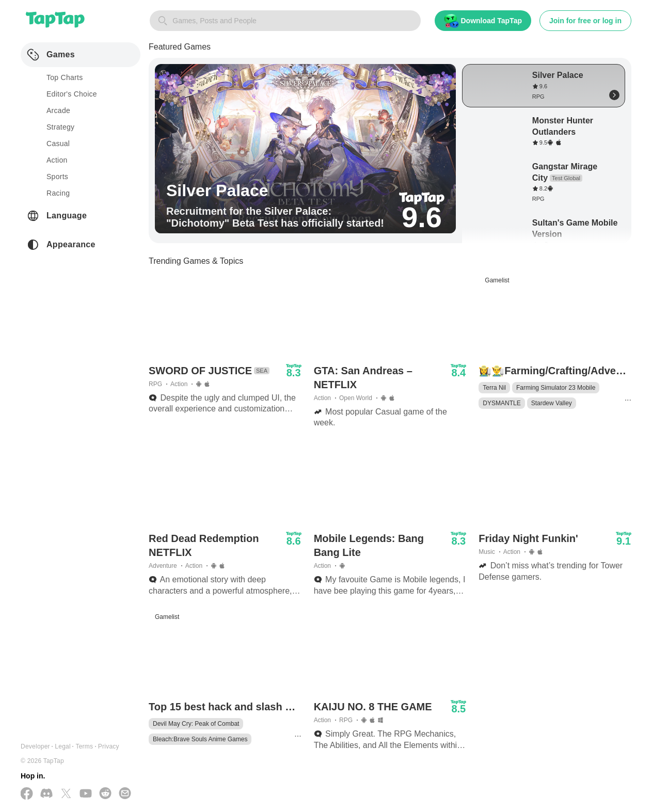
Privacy (109, 746)
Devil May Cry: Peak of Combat (196, 724)
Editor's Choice (72, 94)
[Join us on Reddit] (105, 794)
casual (58, 144)
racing (58, 193)
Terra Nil (494, 388)
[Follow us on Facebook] (27, 794)
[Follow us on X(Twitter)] (66, 794)
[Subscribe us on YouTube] (86, 794)
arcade (58, 110)
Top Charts (65, 77)
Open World (356, 398)
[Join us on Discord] (46, 794)
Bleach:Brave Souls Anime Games (200, 739)
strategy (60, 127)
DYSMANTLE (502, 403)
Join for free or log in (585, 21)
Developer (35, 746)
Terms (84, 746)
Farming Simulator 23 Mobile (556, 388)
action (57, 160)
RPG (155, 384)
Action (179, 384)
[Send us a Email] (125, 794)
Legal (63, 746)
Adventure (163, 566)
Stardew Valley (552, 403)
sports (57, 177)
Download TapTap (483, 21)
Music (487, 552)
